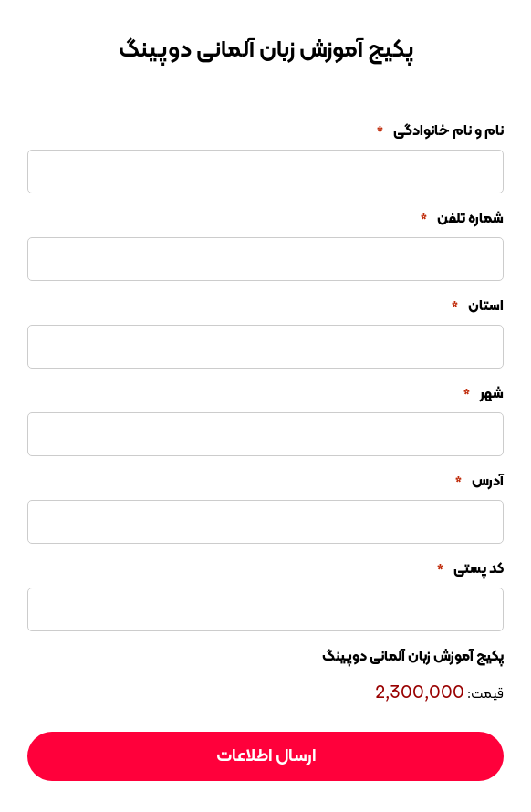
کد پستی (470, 569)
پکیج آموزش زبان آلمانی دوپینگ (413, 657)
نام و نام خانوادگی (440, 131)
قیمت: (485, 695)
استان (478, 307)
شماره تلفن (462, 219)
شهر (484, 394)
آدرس (479, 482)
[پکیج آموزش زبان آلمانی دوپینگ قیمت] (344, 693)
